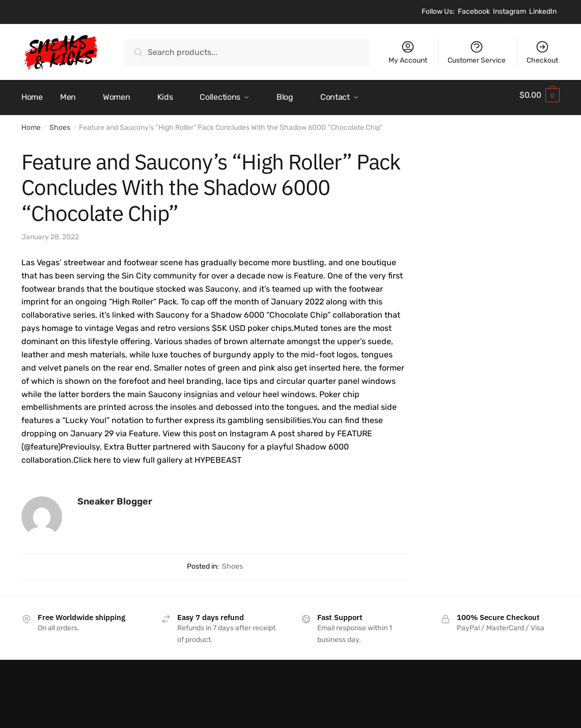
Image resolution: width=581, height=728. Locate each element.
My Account (408, 52)
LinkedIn (543, 11)
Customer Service (477, 52)
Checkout (542, 52)
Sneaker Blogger (115, 497)
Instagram (509, 11)
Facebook (474, 11)
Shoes (60, 123)
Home (31, 123)
